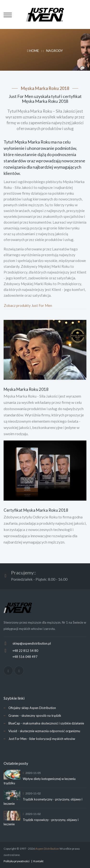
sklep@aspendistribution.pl (32, 643)
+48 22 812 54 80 (25, 651)
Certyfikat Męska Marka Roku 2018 (36, 510)
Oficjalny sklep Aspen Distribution (32, 708)
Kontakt (38, 861)
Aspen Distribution (47, 849)
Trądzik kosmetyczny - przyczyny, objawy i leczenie (43, 801)
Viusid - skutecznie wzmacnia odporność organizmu (44, 731)
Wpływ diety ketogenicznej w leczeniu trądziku (40, 781)
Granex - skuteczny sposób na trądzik (35, 716)
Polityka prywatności (17, 861)
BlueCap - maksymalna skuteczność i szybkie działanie (46, 723)
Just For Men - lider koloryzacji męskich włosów (42, 739)
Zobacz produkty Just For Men (28, 305)
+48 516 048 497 (25, 657)
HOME (33, 51)
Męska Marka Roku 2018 (26, 389)
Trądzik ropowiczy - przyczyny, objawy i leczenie (41, 822)
